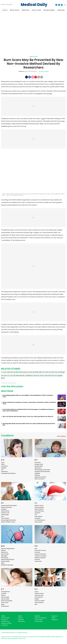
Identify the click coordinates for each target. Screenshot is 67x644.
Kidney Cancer (39, 506)
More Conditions (61, 436)
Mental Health (5, 561)
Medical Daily (34, 5)
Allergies (4, 468)
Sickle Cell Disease (7, 601)
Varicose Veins (39, 595)
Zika (36, 604)
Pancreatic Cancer (40, 550)
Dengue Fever (39, 464)
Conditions (7, 436)
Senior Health (5, 597)
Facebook (54, 616)
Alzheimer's (5, 472)
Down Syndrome (40, 479)
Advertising (21, 621)
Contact (20, 618)
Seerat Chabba (45, 71)
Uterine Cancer (39, 593)
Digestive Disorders (40, 477)
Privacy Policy (39, 620)
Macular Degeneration (8, 549)
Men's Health (5, 554)
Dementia (38, 462)
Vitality (3, 616)
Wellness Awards (49, 10)
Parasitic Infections (40, 554)
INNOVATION (26, 10)
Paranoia (37, 552)
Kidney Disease (39, 507)
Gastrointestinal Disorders (9, 506)
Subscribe (21, 620)
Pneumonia (38, 561)
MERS (3, 563)
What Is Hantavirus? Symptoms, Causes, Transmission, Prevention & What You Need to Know (29, 403)
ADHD (3, 464)
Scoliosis (4, 593)
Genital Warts (5, 511)
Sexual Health (5, 599)
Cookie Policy (39, 621)
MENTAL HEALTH (15, 10)
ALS (2, 470)
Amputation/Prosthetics (8, 473)
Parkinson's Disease (41, 556)
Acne (3, 462)
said (43, 119)
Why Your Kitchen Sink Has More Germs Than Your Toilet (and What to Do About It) (28, 417)
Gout (3, 516)
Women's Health (40, 601)
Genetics (4, 509)
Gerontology (5, 515)
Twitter (53, 618)
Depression (38, 468)
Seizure (3, 595)
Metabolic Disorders (7, 565)
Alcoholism (4, 466)
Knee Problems (39, 509)
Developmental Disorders (42, 472)
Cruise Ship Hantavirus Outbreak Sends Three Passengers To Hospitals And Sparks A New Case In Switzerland (28, 410)
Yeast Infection (39, 603)
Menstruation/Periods (8, 560)
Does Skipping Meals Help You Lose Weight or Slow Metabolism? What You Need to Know (28, 396)
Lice (36, 515)
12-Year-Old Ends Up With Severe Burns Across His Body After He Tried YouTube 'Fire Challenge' (33, 372)
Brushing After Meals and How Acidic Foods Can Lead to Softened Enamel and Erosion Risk (29, 424)
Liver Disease (39, 516)
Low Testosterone (40, 520)
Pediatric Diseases (40, 558)
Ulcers (36, 592)
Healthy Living (5, 621)
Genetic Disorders (6, 507)
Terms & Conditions (41, 618)
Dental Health (39, 466)
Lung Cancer (39, 522)
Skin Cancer (5, 603)
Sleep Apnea (5, 606)
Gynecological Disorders (8, 520)
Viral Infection (39, 597)
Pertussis (37, 560)
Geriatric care (5, 513)
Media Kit (37, 616)
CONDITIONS (61, 10)
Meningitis (4, 556)
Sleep (3, 604)
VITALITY (5, 10)
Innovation (33, 57)
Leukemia (38, 513)
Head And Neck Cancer (8, 522)
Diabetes (37, 473)
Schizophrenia (5, 592)
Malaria (3, 550)
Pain (36, 549)
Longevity (38, 518)
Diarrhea (37, 475)
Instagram (55, 620)
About (20, 616)
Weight (37, 599)
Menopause (5, 558)
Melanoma (4, 552)
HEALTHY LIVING (36, 10)
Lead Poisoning (39, 511)
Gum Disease (5, 518)
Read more (22, 639)
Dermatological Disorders (42, 470)
